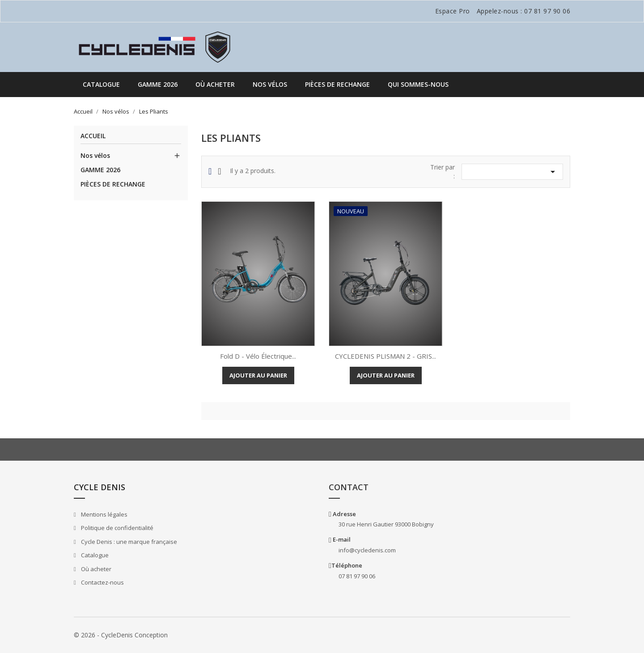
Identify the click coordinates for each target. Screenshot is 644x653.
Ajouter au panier (258, 375)
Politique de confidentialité (117, 528)
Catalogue (101, 84)
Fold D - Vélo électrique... (258, 356)
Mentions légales (104, 514)
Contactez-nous (102, 582)
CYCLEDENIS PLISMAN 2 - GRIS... (386, 356)
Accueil (93, 136)
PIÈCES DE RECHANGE (337, 84)
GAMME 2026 (158, 84)
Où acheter (215, 84)
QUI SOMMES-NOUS (418, 84)
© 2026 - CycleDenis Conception (121, 635)
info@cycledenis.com (367, 550)
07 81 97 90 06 (547, 11)
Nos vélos (270, 84)
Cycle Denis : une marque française (128, 542)
